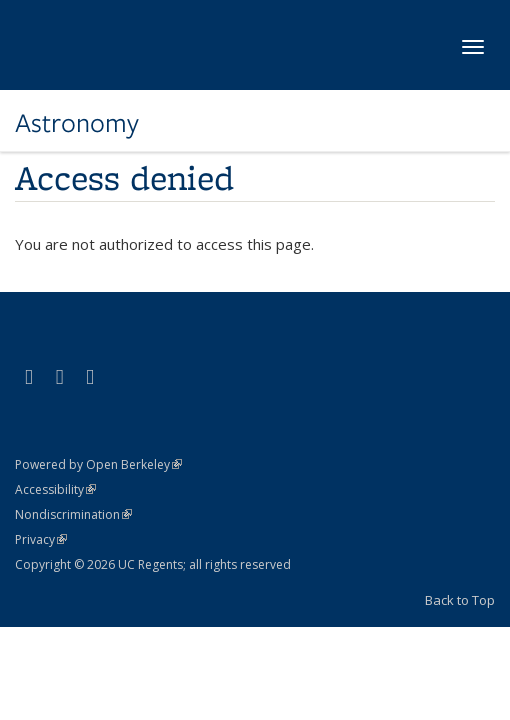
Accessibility (55, 489)
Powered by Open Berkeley (98, 464)
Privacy (41, 539)
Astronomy (77, 123)
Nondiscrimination (73, 514)
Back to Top (460, 600)
